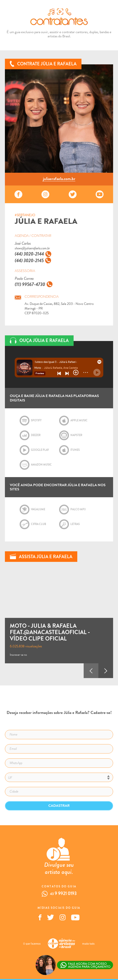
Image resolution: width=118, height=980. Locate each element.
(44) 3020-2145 (29, 261)
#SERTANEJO (25, 215)
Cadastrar (59, 806)
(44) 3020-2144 (29, 254)
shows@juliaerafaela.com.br (32, 248)
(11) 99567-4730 (30, 284)
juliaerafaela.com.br (59, 179)
